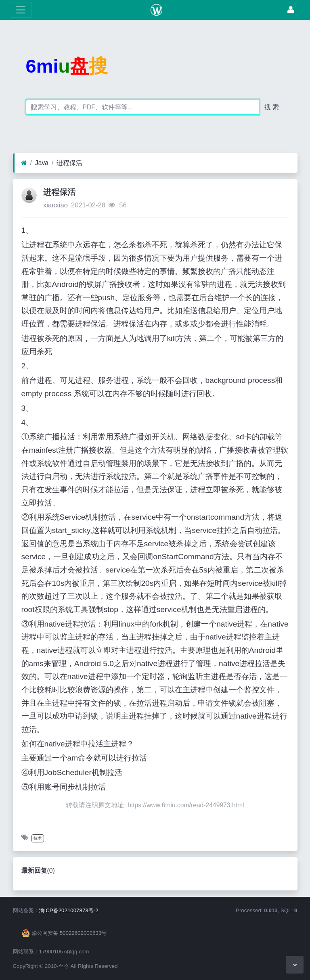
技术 (38, 838)
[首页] (24, 163)
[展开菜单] (21, 10)
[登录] (291, 10)
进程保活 (69, 163)
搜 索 (272, 107)
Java (42, 163)
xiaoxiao (56, 205)
